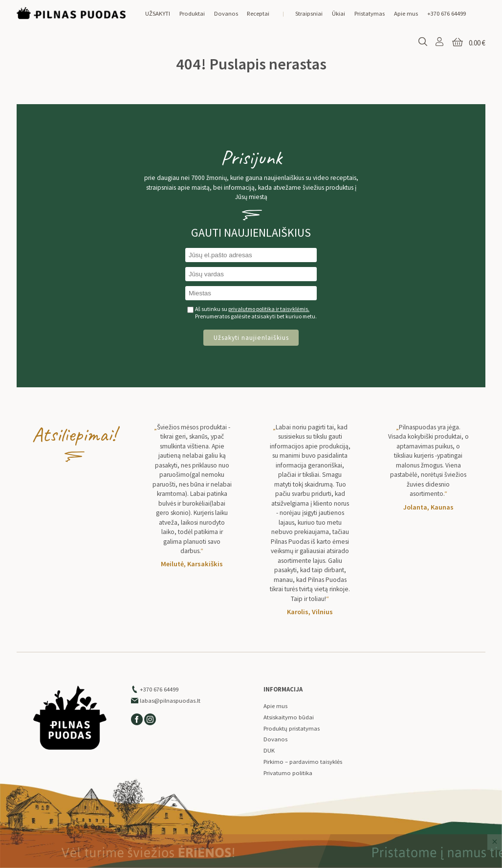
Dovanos (226, 13)
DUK (269, 750)
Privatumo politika (288, 773)
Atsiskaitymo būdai (289, 717)
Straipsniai (309, 13)
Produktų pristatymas (292, 728)
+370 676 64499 (447, 13)
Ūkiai (338, 13)
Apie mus (406, 13)
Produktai (192, 13)
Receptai (258, 13)
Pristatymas (370, 13)
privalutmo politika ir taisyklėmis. (269, 309)
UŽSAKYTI (158, 13)
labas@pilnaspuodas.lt (166, 701)
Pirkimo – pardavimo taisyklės (303, 762)
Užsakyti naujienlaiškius (251, 338)
